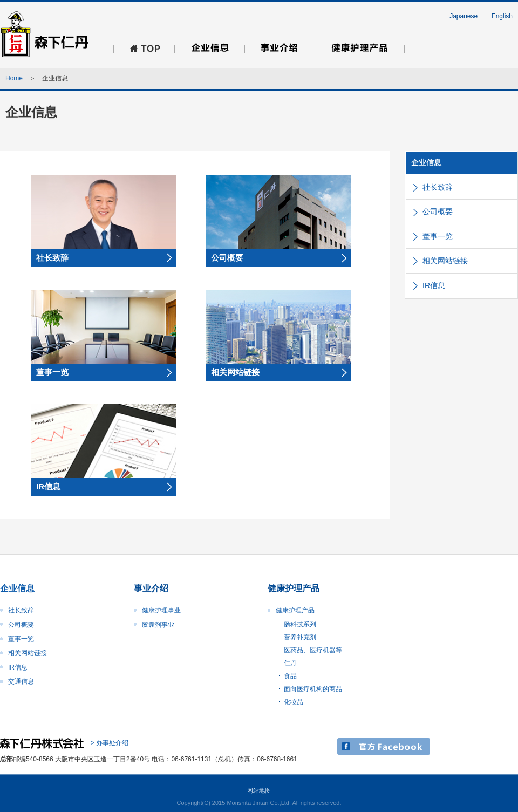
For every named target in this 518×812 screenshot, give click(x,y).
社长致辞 (438, 187)
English (502, 16)
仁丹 (290, 663)
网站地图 (259, 790)
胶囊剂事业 (158, 625)
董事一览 (438, 236)
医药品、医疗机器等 (313, 650)
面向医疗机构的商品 (313, 689)
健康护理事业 (161, 610)
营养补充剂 (300, 637)
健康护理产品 (295, 610)
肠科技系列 (300, 624)
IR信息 (434, 285)
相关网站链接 (445, 261)
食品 (290, 676)
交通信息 (21, 681)
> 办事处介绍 (110, 743)
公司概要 (438, 211)
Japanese (464, 16)
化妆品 (294, 702)
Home (14, 78)
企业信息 (426, 162)
